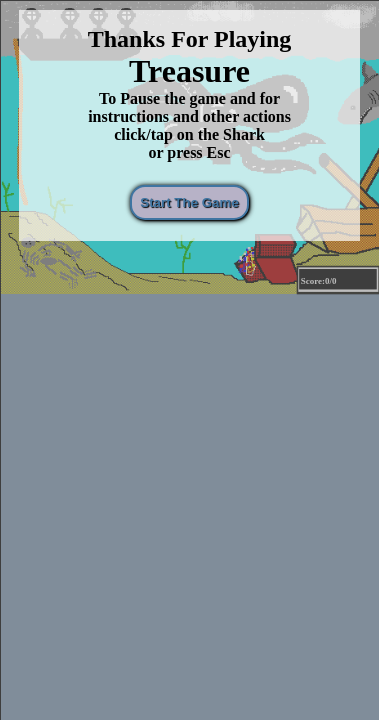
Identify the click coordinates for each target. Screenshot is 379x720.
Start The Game (192, 202)
